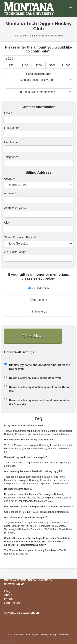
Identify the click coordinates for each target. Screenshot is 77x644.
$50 (11, 65)
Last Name (11, 142)
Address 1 (11, 193)
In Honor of (38, 300)
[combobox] (38, 80)
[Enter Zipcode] (38, 258)
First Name (12, 128)
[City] (38, 229)
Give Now (33, 336)
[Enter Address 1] (38, 200)
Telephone (11, 157)
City (7, 223)
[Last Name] (38, 149)
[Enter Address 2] (38, 214)
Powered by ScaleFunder (21, 613)
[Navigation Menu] (71, 8)
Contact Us (12, 603)
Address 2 (10, 208)
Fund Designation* (38, 74)
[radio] (38, 288)
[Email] (38, 119)
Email (8, 113)
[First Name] (38, 134)
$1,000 (66, 65)
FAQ (7, 591)
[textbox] (39, 92)
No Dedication (39, 288)
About (8, 595)
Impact (9, 599)
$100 (25, 65)
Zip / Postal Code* (15, 252)
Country (10, 179)
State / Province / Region (20, 237)
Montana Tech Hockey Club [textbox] (37, 80)
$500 (52, 65)
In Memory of (39, 312)
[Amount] (27, 59)
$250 (39, 65)
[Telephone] (38, 163)
